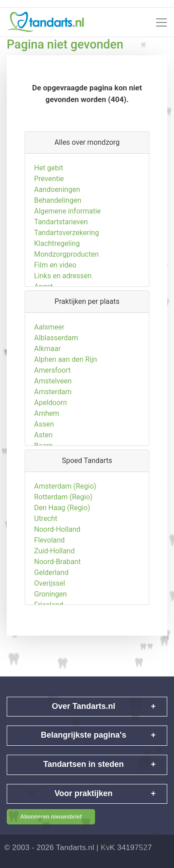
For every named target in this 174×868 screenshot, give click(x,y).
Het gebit (49, 180)
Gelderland (51, 584)
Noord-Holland (57, 541)
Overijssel (50, 595)
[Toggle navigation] (161, 22)
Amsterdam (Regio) (65, 498)
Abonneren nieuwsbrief (51, 817)
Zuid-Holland (54, 563)
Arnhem (47, 425)
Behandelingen (58, 212)
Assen (44, 436)
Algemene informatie (67, 223)
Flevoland (49, 552)
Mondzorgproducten (66, 266)
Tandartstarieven (61, 234)
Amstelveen (53, 393)
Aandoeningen (57, 201)
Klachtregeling (57, 255)
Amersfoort (52, 382)
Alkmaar (47, 360)
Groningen (50, 606)
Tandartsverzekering (67, 244)
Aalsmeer (49, 339)
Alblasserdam (56, 349)
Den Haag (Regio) (62, 519)
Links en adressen (63, 287)
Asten (43, 447)
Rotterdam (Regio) (63, 509)
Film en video (55, 277)
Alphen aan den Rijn (65, 371)
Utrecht (46, 530)
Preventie (49, 190)
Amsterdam (53, 403)
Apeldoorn (50, 414)
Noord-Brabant (57, 573)
